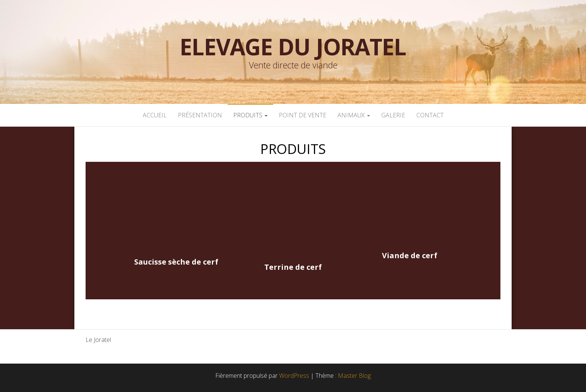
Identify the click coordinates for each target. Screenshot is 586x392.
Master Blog (354, 376)
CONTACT (430, 115)
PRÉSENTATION (200, 115)
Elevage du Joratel (293, 47)
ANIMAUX (354, 115)
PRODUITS (250, 115)
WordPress (294, 376)
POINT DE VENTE (303, 115)
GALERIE (393, 115)
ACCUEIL (155, 115)
